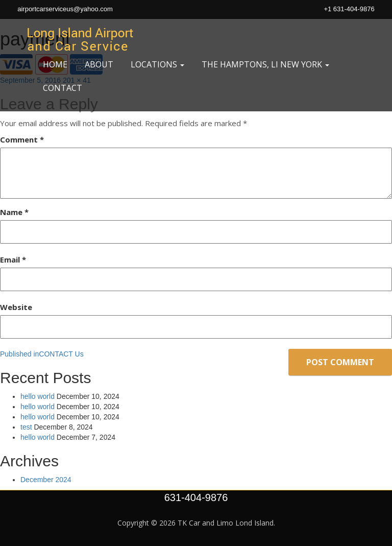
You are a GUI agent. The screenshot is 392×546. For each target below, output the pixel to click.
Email (13, 259)
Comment (22, 139)
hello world (38, 396)
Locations (157, 64)
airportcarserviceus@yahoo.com (65, 9)
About (99, 64)
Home (55, 64)
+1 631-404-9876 (349, 9)
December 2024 (46, 480)
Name (14, 212)
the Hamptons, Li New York (265, 64)
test (26, 427)
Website (16, 307)
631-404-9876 (196, 497)
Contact (63, 88)
